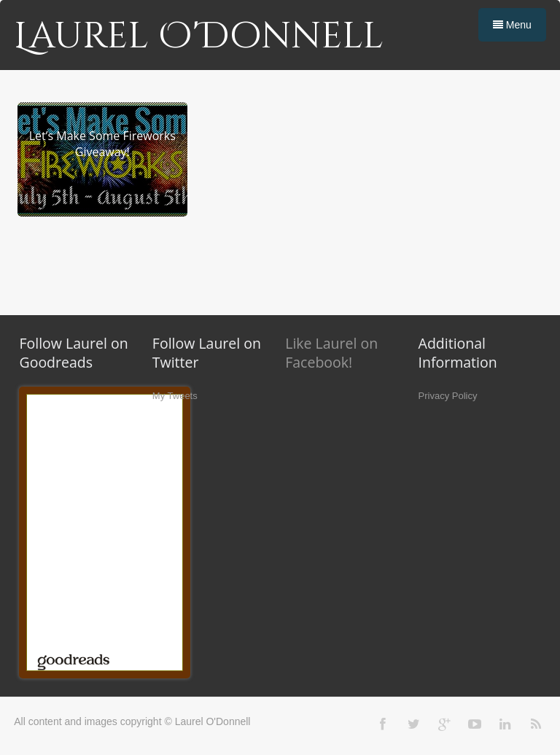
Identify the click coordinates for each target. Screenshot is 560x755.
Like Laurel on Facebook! (331, 353)
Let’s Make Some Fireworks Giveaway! (102, 144)
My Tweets (175, 396)
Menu (512, 25)
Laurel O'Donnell (199, 36)
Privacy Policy (448, 396)
